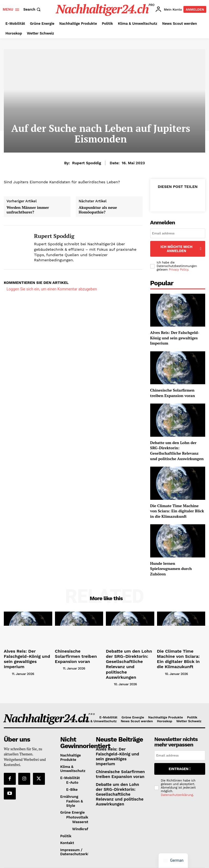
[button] (33, 9)
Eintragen (180, 751)
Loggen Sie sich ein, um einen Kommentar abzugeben (52, 289)
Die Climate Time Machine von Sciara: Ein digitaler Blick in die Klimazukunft (177, 504)
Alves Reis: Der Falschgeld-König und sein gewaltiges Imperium (175, 331)
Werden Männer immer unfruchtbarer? (28, 210)
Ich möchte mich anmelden (178, 246)
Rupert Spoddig (87, 163)
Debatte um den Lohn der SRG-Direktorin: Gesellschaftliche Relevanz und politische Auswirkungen (177, 444)
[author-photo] (7, 659)
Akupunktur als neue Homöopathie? (98, 210)
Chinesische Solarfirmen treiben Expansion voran (173, 387)
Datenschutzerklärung (177, 776)
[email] (178, 233)
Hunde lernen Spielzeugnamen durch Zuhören (171, 562)
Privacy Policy (178, 263)
